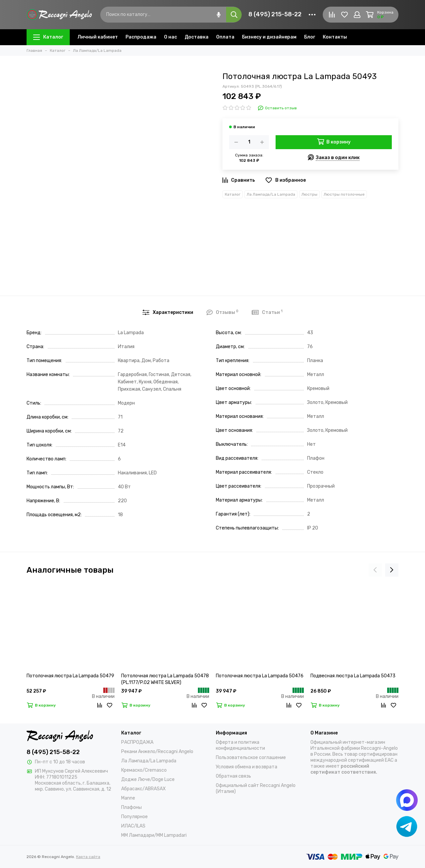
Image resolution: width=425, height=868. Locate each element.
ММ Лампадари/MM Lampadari (154, 835)
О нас (170, 37)
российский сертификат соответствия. (344, 769)
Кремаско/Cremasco (144, 770)
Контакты (335, 37)
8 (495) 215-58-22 (275, 14)
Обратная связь (233, 776)
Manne (128, 798)
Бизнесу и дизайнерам (269, 37)
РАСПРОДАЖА (137, 742)
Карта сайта (88, 857)
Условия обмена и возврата (247, 767)
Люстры (309, 194)
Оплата (225, 37)
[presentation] (375, 570)
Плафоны (131, 807)
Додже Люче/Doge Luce (148, 779)
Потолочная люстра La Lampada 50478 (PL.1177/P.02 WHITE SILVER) (165, 679)
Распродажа (141, 37)
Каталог (48, 37)
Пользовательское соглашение (251, 758)
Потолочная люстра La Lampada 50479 (70, 676)
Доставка (197, 37)
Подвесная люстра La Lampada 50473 (353, 676)
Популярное (134, 817)
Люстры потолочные (344, 194)
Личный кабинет (98, 37)
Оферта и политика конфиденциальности (240, 745)
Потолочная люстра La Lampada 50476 (260, 676)
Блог (310, 37)
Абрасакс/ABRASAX (143, 789)
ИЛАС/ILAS (133, 826)
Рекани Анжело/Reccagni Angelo (157, 752)
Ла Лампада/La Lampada (271, 194)
